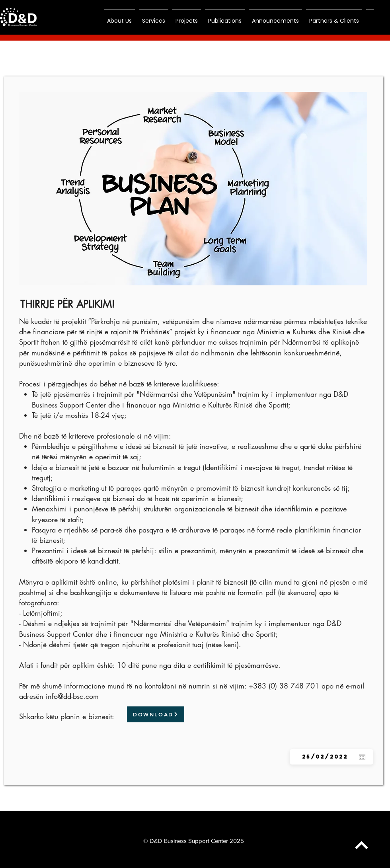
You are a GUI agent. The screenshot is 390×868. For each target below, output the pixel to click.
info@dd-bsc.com (72, 696)
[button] (119, 17)
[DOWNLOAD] (156, 714)
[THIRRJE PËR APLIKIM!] (67, 304)
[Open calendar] (362, 757)
